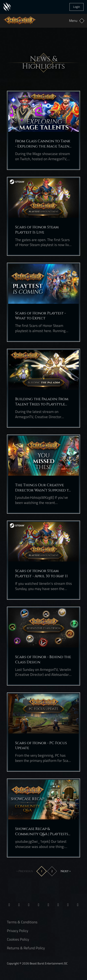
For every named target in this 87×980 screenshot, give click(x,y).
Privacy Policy (18, 931)
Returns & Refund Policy (26, 948)
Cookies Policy (18, 939)
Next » (66, 871)
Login (77, 7)
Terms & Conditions (22, 922)
